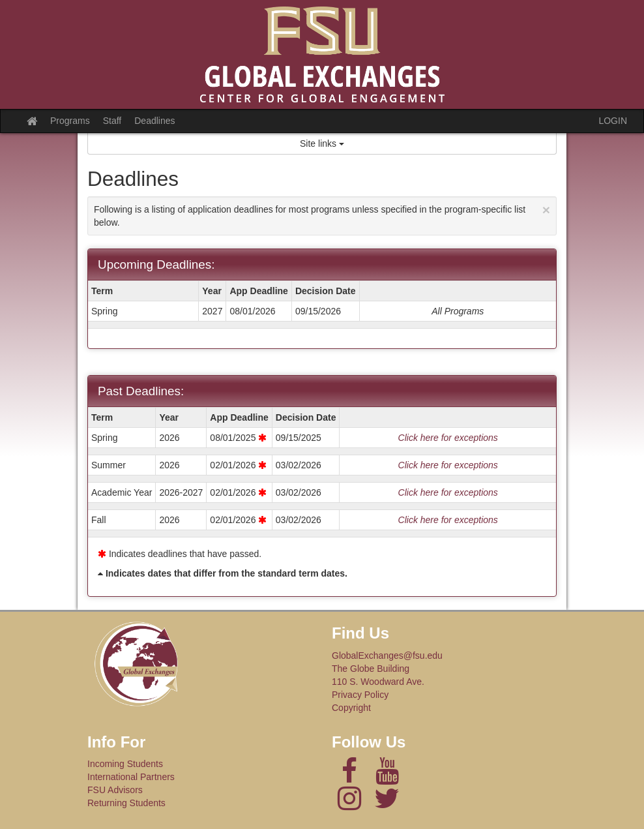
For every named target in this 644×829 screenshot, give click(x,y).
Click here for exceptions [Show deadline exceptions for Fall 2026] (448, 520)
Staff (112, 121)
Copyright (351, 708)
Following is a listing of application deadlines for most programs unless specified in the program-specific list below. (322, 215)
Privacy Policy (360, 695)
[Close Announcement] (546, 210)
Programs (70, 121)
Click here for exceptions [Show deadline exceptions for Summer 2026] (448, 465)
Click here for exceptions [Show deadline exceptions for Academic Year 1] (448, 492)
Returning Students (126, 803)
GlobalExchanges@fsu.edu (387, 656)
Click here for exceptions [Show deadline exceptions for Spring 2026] (448, 438)
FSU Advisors (115, 790)
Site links (322, 143)
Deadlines (154, 121)
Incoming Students (125, 764)
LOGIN (613, 121)
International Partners (131, 777)
